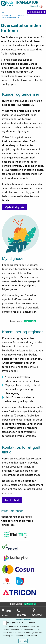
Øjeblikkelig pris (36, 12)
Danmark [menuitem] (36, 6)
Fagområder (7, 16)
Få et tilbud (12, 500)
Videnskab (21, 16)
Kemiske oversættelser (11, 18)
